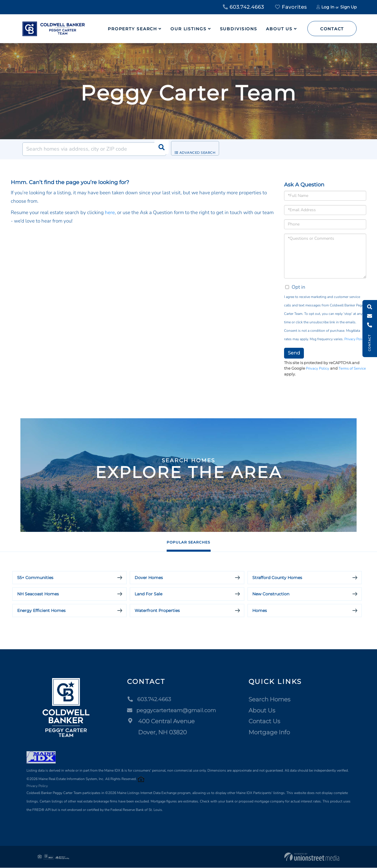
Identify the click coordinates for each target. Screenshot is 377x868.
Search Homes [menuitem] (273, 700)
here (110, 212)
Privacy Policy (355, 339)
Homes (260, 611)
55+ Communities (35, 578)
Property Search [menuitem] (132, 29)
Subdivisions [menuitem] (239, 29)
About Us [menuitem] (279, 29)
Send (294, 353)
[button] (159, 149)
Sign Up (348, 7)
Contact (332, 29)
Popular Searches (188, 542)
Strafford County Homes (277, 578)
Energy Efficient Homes (41, 611)
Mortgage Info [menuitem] (273, 733)
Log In (328, 7)
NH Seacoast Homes (38, 594)
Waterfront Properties (157, 611)
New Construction (271, 594)
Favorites (291, 7)
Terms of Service (352, 368)
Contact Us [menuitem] (268, 721)
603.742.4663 (243, 7)
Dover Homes (149, 578)
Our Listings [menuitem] (188, 29)
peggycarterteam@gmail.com (173, 711)
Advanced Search (200, 149)
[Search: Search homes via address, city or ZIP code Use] (94, 149)
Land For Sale (148, 594)
